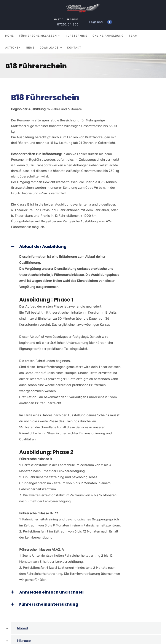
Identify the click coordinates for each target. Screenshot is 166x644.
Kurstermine (76, 36)
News (30, 48)
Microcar (24, 615)
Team (133, 36)
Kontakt (74, 48)
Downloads (49, 48)
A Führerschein (30, 628)
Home (10, 36)
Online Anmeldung (108, 36)
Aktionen (13, 48)
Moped (23, 603)
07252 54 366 (68, 24)
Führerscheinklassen (38, 36)
